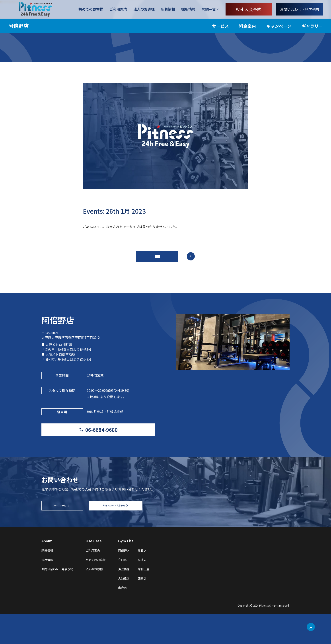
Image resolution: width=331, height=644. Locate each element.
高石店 (158, 580)
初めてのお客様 (91, 10)
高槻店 (158, 590)
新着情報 (168, 10)
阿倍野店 (18, 26)
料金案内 (247, 26)
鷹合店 (135, 618)
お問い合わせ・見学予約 (300, 9)
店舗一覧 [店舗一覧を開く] (209, 9)
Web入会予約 (249, 9)
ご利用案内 (118, 10)
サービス (220, 26)
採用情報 (188, 10)
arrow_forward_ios (197, 260)
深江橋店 (137, 599)
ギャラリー (312, 26)
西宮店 (158, 608)
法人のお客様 (144, 10)
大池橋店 (137, 608)
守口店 (135, 590)
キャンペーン (279, 26)
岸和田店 (160, 599)
